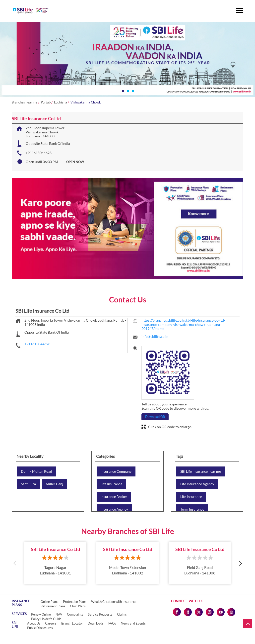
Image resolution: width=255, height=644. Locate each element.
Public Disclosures (40, 628)
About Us (34, 623)
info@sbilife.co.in (155, 336)
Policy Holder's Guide (46, 619)
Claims (122, 614)
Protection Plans (75, 602)
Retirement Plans (53, 606)
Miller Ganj (55, 484)
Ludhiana (61, 102)
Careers (51, 623)
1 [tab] (123, 91)
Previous (15, 563)
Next (240, 563)
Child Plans (78, 606)
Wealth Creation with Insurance (114, 602)
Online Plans (49, 602)
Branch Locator (72, 623)
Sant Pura (28, 484)
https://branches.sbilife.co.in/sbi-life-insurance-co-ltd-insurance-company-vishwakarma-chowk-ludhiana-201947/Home (183, 324)
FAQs (112, 623)
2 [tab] (127, 91)
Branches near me (25, 102)
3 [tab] (132, 91)
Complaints (75, 614)
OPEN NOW (75, 162)
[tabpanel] (127, 59)
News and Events (133, 623)
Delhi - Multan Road (36, 471)
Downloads (96, 623)
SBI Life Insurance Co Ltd (55, 549)
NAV (59, 614)
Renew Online (41, 614)
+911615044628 (39, 153)
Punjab (46, 102)
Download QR (155, 417)
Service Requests (100, 614)
